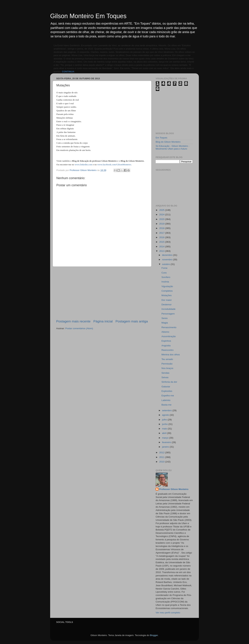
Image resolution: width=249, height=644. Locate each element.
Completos (167, 291)
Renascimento (169, 327)
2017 (162, 233)
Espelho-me (168, 396)
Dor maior (167, 300)
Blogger (154, 635)
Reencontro (168, 350)
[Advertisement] (102, 293)
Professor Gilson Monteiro (174, 489)
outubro (166, 264)
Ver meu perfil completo (168, 613)
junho (165, 424)
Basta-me (167, 405)
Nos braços (167, 368)
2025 (162, 210)
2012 (162, 452)
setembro (167, 410)
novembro (168, 260)
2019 (162, 224)
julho (165, 420)
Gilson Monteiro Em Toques (88, 16)
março (166, 438)
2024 (162, 215)
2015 (162, 242)
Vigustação (167, 286)
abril (165, 433)
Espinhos (166, 341)
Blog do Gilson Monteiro (168, 142)
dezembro (168, 255)
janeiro (166, 447)
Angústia (166, 346)
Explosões (167, 391)
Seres (165, 318)
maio (165, 429)
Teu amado (167, 359)
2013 (162, 251)
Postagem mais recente (73, 321)
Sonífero (166, 277)
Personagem (168, 314)
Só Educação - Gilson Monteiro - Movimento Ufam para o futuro (172, 147)
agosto (166, 415)
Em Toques (161, 138)
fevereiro (167, 442)
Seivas (165, 377)
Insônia (165, 282)
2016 (162, 237)
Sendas (165, 373)
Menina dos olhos (171, 355)
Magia (165, 323)
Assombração (169, 336)
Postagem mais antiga (132, 321)
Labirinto (166, 400)
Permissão (167, 364)
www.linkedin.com (83, 165)
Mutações (167, 295)
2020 (162, 219)
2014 (162, 247)
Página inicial (103, 321)
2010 (162, 462)
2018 (162, 228)
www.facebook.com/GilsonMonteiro (114, 165)
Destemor (167, 305)
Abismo (165, 332)
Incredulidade (169, 309)
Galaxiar (166, 387)
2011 (162, 457)
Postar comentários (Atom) (79, 328)
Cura (164, 273)
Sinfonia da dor (169, 382)
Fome (165, 268)
